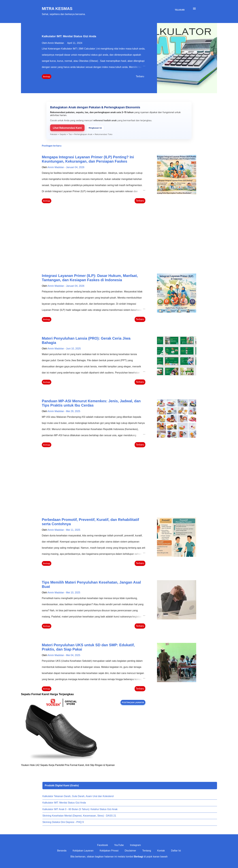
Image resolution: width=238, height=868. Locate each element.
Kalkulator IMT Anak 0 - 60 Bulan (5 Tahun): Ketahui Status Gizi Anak (80, 809)
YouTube (119, 845)
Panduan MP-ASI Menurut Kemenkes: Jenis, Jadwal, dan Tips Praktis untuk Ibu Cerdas (91, 403)
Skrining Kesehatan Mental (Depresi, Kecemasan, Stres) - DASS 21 (79, 816)
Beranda (62, 851)
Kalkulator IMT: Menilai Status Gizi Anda (69, 36)
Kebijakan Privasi (109, 851)
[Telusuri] (180, 10)
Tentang (147, 851)
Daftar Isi (176, 851)
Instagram (135, 845)
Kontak (161, 851)
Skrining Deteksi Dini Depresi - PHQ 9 (63, 822)
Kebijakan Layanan (83, 851)
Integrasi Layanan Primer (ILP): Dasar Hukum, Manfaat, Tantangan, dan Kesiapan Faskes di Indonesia (90, 278)
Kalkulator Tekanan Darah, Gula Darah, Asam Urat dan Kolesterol (78, 796)
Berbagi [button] (47, 77)
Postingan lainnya (133, 702)
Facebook (102, 845)
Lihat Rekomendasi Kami (67, 128)
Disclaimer (130, 851)
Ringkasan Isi (95, 128)
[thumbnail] (177, 175)
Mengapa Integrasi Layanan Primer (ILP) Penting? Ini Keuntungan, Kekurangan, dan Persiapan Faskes (88, 159)
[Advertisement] (94, 239)
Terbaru (140, 76)
